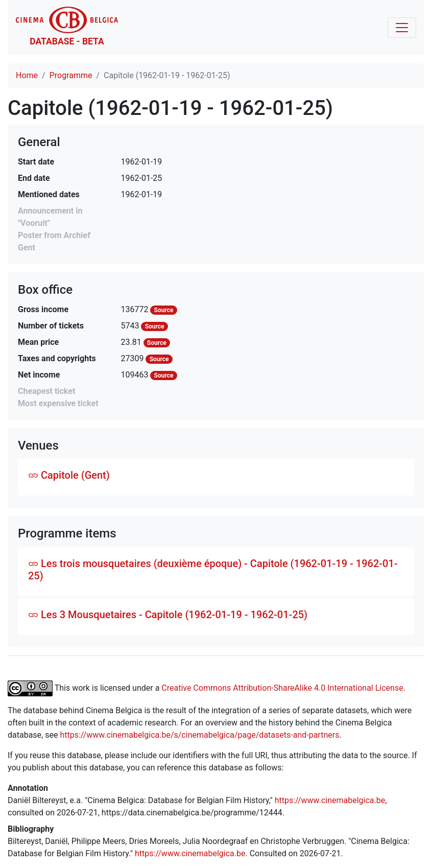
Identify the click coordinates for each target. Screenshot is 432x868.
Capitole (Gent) (69, 475)
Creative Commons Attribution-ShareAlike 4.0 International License (282, 688)
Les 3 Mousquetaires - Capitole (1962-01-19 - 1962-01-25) (168, 615)
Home (27, 75)
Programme (71, 75)
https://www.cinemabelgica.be (330, 800)
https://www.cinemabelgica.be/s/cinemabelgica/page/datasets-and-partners (199, 735)
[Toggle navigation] (402, 28)
